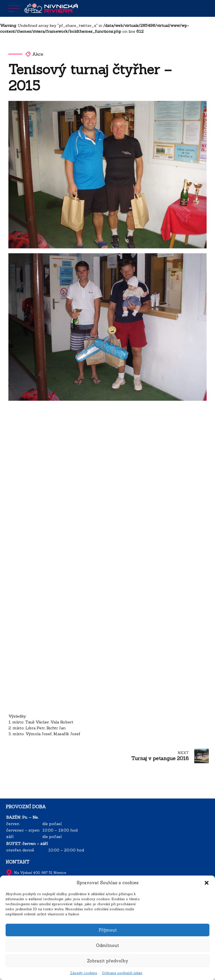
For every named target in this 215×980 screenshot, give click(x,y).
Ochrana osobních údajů (122, 973)
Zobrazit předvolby (108, 961)
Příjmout (108, 930)
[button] (207, 883)
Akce (38, 54)
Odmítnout (107, 945)
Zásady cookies (84, 973)
